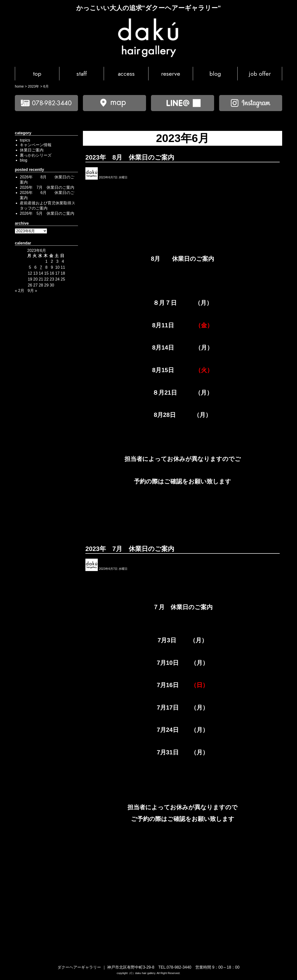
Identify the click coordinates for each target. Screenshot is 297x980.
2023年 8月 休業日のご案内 (130, 157)
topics (25, 140)
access (126, 74)
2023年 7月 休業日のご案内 (130, 549)
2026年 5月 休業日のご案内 (47, 213)
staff (82, 74)
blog (215, 74)
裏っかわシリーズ (36, 155)
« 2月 (20, 291)
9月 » (32, 291)
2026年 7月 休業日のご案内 (47, 187)
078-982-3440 (179, 967)
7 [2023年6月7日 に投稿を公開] (41, 267)
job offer (260, 74)
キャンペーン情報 (36, 145)
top (37, 74)
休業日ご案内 (32, 150)
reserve (171, 74)
